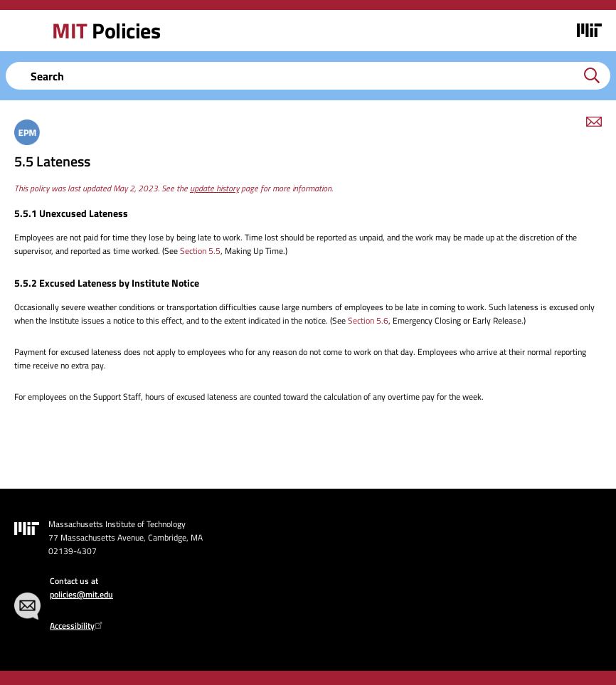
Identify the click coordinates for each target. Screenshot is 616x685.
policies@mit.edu (81, 594)
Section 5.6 (368, 320)
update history (214, 188)
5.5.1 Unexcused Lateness (71, 213)
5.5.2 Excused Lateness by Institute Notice (107, 283)
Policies (106, 31)
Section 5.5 (200, 251)
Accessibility (78, 626)
